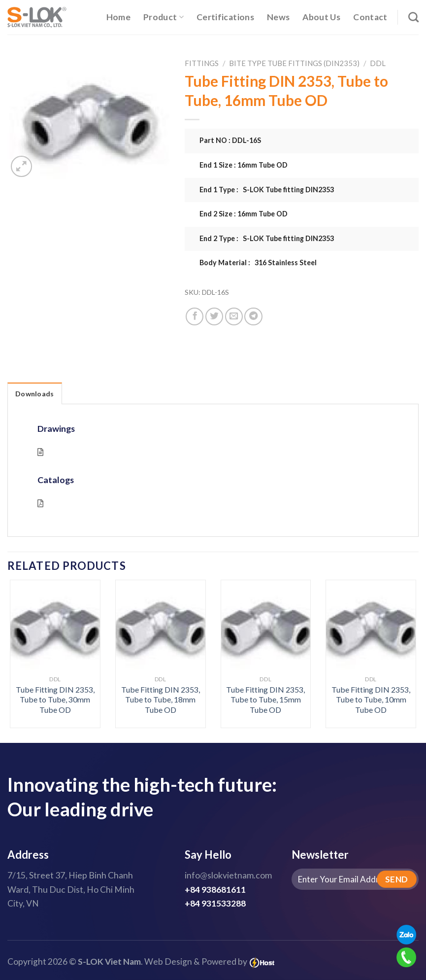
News (278, 17)
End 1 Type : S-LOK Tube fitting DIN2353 (267, 190)
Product (164, 17)
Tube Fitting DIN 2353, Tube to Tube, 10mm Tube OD (371, 700)
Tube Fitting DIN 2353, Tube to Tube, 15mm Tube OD (265, 700)
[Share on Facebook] (195, 316)
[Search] (413, 17)
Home (118, 17)
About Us (321, 17)
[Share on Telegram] (253, 316)
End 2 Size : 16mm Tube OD (244, 214)
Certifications (225, 17)
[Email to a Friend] (234, 316)
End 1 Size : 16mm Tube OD (244, 165)
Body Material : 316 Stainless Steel (258, 262)
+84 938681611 (215, 890)
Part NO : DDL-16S (230, 140)
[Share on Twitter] (214, 316)
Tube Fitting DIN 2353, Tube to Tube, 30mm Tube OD (55, 700)
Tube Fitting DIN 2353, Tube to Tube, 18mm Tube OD (161, 700)
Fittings (202, 63)
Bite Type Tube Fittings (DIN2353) (294, 63)
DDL (378, 63)
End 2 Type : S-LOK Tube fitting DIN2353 (267, 238)
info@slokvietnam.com (228, 875)
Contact (370, 17)
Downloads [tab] (35, 394)
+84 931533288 (215, 903)
